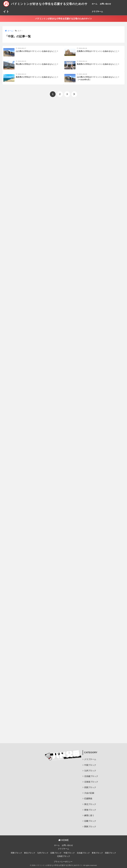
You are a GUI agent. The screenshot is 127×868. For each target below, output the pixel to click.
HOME (64, 840)
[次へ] (74, 94)
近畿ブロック (90, 821)
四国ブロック (90, 787)
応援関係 (88, 799)
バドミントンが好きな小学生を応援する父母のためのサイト (64, 19)
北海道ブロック (91, 782)
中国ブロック (90, 765)
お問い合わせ (105, 4)
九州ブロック (90, 771)
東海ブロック (90, 810)
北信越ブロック (91, 776)
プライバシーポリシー (63, 862)
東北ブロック (90, 804)
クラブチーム (97, 11)
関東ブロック (90, 827)
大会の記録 (89, 793)
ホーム (95, 4)
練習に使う (89, 815)
